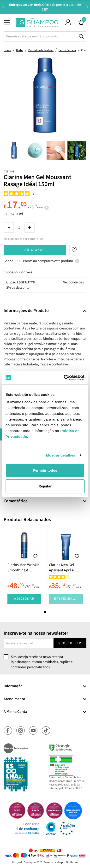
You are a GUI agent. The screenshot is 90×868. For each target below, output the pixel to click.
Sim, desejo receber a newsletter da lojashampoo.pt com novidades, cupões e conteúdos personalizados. (42, 662)
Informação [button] (13, 686)
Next (87, 7)
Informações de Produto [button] (26, 311)
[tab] (45, 311)
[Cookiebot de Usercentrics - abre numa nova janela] (64, 378)
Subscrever (70, 643)
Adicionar (35, 250)
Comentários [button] (16, 501)
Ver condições (73, 282)
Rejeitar (45, 486)
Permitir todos (45, 470)
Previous (3, 7)
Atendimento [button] (14, 699)
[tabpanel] (24, 566)
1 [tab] (45, 612)
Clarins (9, 171)
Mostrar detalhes (61, 455)
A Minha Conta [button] (15, 712)
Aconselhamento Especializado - (48, 7)
